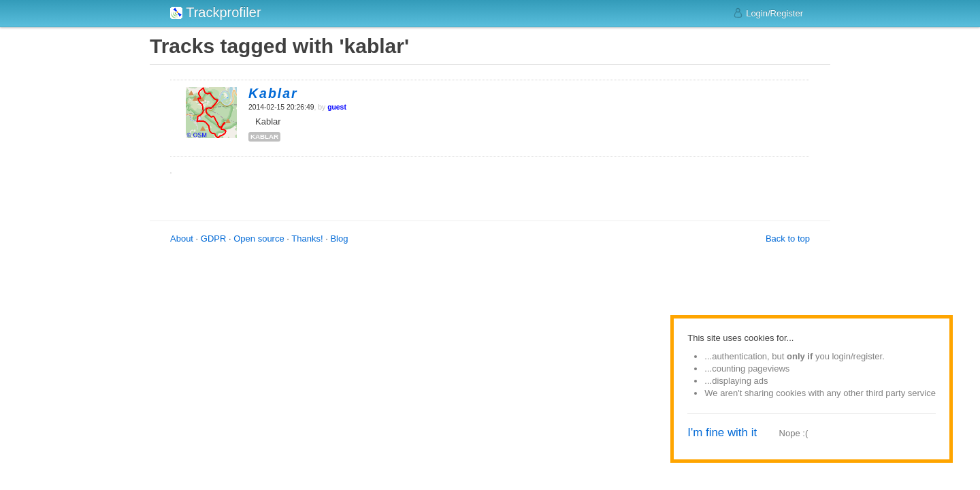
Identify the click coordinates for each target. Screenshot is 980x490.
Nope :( (794, 433)
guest (337, 107)
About (182, 239)
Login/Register (768, 13)
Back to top (788, 239)
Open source (259, 239)
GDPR (214, 239)
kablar (264, 136)
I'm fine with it (722, 432)
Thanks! (307, 239)
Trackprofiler (216, 12)
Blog (339, 239)
